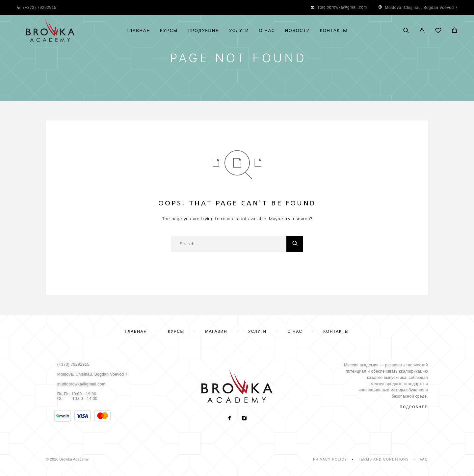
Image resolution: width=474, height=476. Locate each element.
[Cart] (454, 31)
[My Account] (422, 31)
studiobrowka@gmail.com (342, 7)
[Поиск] (406, 31)
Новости (298, 31)
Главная (138, 31)
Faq (424, 459)
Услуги (239, 31)
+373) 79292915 (40, 8)
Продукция (203, 31)
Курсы (169, 31)
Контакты (334, 31)
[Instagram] (244, 419)
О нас (267, 31)
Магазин (216, 331)
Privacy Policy (330, 459)
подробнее (414, 407)
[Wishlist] (438, 31)
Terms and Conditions (383, 459)
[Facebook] (230, 419)
